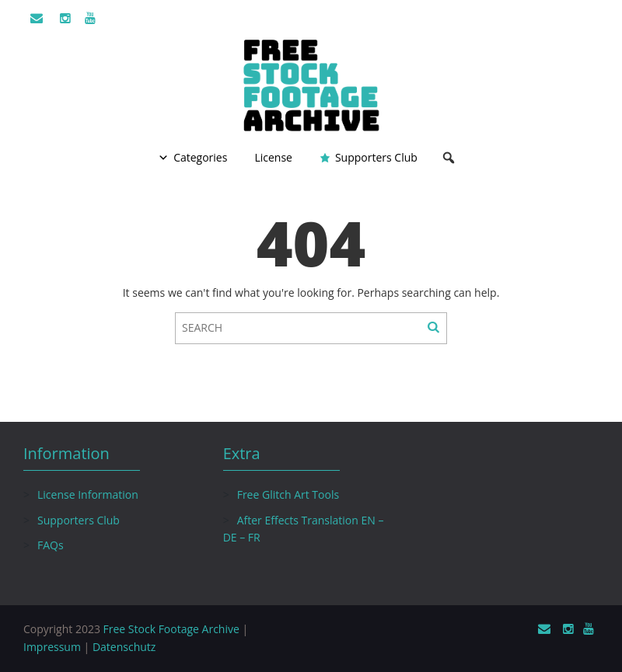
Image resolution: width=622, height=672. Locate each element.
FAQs (51, 545)
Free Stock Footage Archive (171, 629)
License (273, 157)
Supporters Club (376, 157)
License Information (88, 494)
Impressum (52, 647)
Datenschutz (124, 647)
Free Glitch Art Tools (288, 494)
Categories (200, 157)
